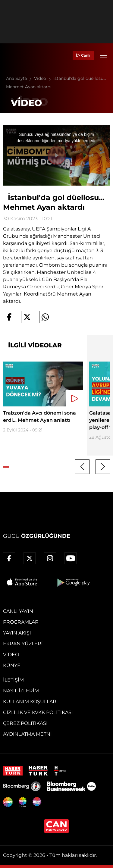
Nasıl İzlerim (21, 691)
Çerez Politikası (25, 723)
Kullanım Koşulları (30, 702)
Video (44, 78)
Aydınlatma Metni (27, 734)
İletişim (13, 680)
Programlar (21, 622)
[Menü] (103, 55)
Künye (12, 665)
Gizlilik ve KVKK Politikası (38, 712)
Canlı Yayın (18, 611)
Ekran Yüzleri (23, 644)
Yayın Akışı (17, 633)
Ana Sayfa (20, 78)
